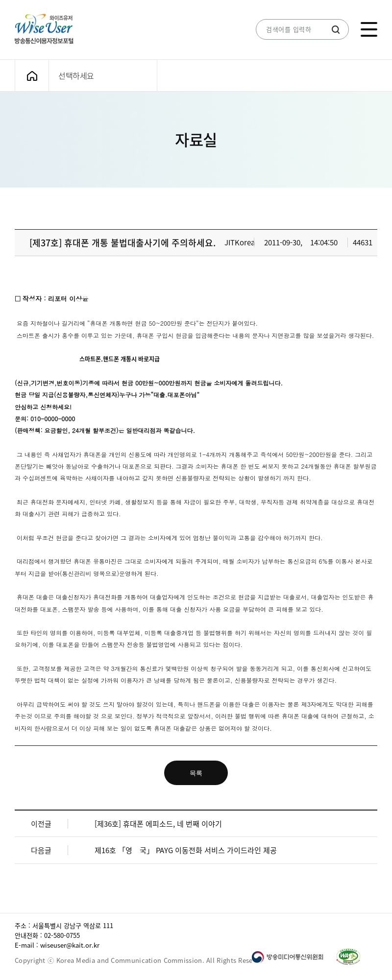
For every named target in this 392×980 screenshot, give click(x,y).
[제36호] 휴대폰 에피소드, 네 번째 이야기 (158, 824)
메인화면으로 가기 (32, 76)
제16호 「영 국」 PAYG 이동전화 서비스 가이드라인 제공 (186, 850)
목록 (196, 773)
